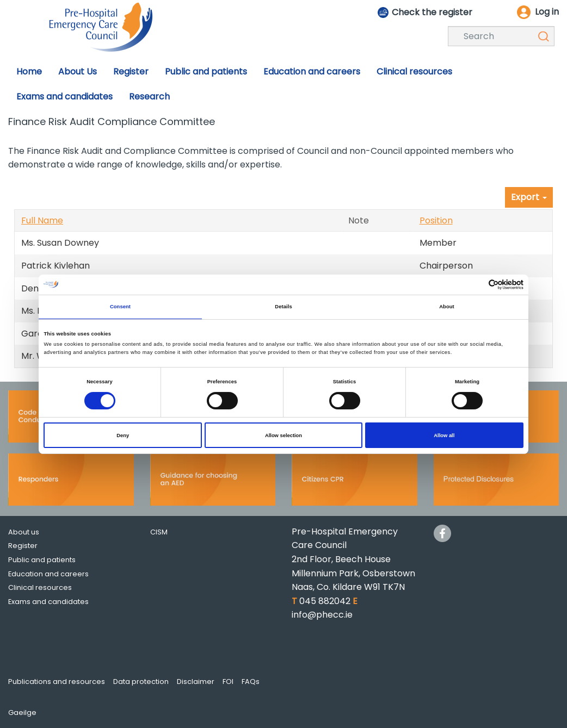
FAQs (251, 682)
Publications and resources (57, 682)
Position (436, 220)
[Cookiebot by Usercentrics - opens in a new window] (476, 285)
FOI (228, 682)
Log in (547, 12)
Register (23, 546)
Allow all (444, 435)
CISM (159, 532)
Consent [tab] (120, 307)
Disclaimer (196, 682)
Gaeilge (22, 713)
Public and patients (42, 560)
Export (529, 197)
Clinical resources (40, 587)
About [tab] (447, 307)
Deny (123, 435)
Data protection (141, 682)
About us (24, 532)
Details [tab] (283, 307)
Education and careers (48, 574)
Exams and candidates (48, 602)
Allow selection (283, 435)
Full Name (42, 220)
